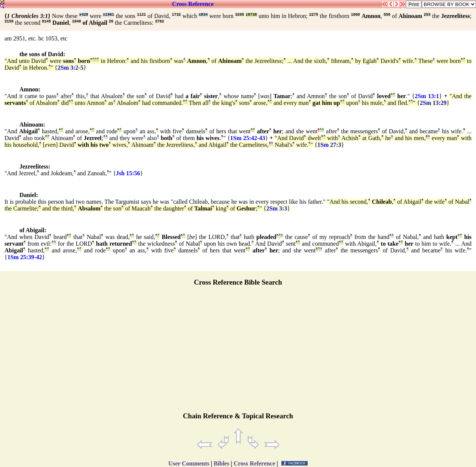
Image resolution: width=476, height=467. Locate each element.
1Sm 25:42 (244, 138)
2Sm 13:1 (427, 96)
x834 (203, 15)
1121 (141, 15)
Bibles (222, 463)
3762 (159, 22)
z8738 (251, 15)
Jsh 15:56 (128, 173)
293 (427, 15)
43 (262, 138)
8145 (46, 22)
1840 (76, 22)
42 (39, 257)
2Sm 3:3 (277, 208)
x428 (83, 15)
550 (387, 15)
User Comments (189, 463)
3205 (239, 15)
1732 (176, 15)
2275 (314, 15)
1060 (356, 15)
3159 (9, 22)
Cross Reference (193, 4)
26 (111, 22)
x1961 (109, 15)
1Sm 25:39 (21, 257)
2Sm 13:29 (433, 103)
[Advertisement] (238, 352)
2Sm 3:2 (68, 68)
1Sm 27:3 (329, 145)
